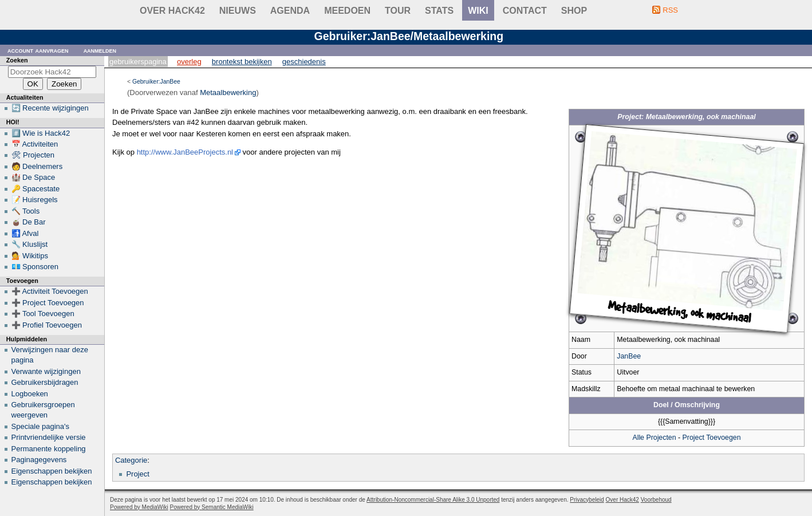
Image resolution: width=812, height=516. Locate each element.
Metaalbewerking (228, 92)
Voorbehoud (656, 500)
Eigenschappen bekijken (52, 471)
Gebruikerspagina (138, 62)
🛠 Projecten (33, 155)
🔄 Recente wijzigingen (50, 108)
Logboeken (30, 394)
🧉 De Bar (29, 222)
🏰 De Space (33, 177)
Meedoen (347, 11)
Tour (398, 11)
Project (137, 474)
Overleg (189, 62)
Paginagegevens (39, 460)
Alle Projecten (654, 438)
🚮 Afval (25, 233)
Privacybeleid (587, 500)
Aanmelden (100, 50)
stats (439, 11)
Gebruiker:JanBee (156, 82)
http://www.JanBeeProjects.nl (185, 152)
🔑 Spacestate (36, 189)
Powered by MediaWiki (139, 507)
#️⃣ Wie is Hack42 (41, 133)
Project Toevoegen (712, 438)
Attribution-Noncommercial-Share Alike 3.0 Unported (433, 500)
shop (574, 11)
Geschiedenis (304, 62)
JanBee (629, 356)
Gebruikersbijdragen (45, 382)
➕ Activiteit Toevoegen (50, 291)
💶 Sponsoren (35, 267)
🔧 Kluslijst (30, 244)
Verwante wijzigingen (46, 371)
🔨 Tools (26, 211)
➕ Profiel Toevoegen (47, 325)
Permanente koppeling (49, 449)
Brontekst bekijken (242, 62)
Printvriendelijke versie (49, 437)
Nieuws (238, 11)
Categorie (131, 460)
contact (525, 11)
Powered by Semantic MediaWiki (212, 507)
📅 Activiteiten (35, 144)
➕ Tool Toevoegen (43, 314)
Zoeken (17, 60)
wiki (478, 11)
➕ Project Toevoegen (48, 303)
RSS (670, 10)
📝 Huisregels (35, 200)
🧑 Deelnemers (37, 166)
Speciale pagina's (41, 426)
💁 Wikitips (30, 256)
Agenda (290, 11)
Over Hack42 (172, 11)
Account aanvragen (38, 50)
